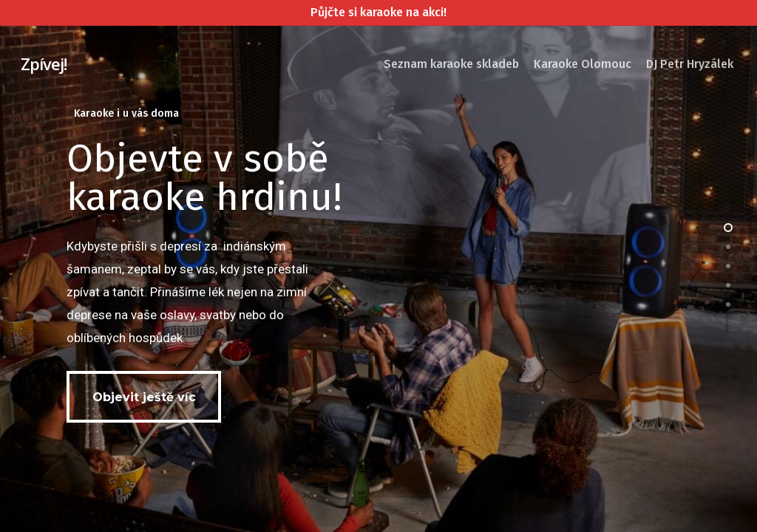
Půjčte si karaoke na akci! (378, 12)
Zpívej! (44, 64)
